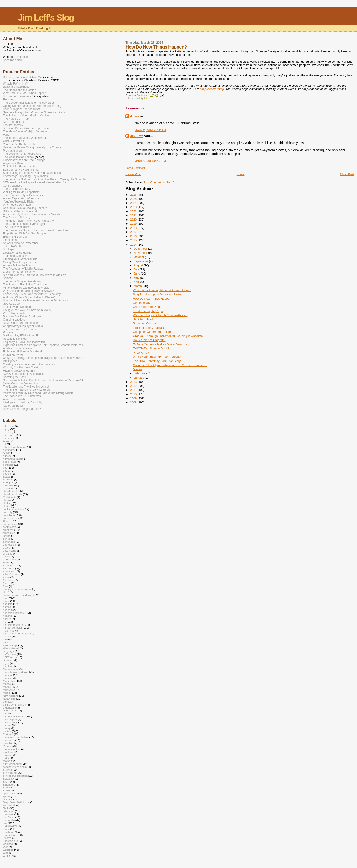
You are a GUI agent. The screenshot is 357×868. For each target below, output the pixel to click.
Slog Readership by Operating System (158, 294)
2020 (134, 220)
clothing (8, 503)
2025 (134, 199)
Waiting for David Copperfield (21, 192)
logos (6, 663)
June (137, 273)
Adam (135, 116)
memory (8, 678)
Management (11, 669)
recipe (7, 761)
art (5, 444)
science (8, 770)
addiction (8, 426)
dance (7, 539)
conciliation (10, 515)
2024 (134, 203)
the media (9, 820)
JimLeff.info (23, 57)
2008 (134, 402)
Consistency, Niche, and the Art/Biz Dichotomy (32, 294)
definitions (9, 542)
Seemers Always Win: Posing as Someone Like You (35, 112)
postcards (9, 740)
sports (7, 796)
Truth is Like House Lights (19, 167)
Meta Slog (9, 681)
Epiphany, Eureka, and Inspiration (24, 342)
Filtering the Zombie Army (19, 371)
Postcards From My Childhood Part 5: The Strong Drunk (38, 393)
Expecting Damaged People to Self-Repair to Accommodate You (43, 345)
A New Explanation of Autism (21, 198)
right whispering (12, 764)
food (6, 598)
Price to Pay (141, 353)
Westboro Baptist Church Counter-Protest (160, 315)
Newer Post (133, 174)
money (7, 687)
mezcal (7, 684)
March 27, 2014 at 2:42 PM (150, 130)
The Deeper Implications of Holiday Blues (29, 103)
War (5, 847)
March (138, 286)
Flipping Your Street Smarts (20, 259)
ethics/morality (11, 574)
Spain (6, 790)
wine (6, 853)
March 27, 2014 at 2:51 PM (150, 161)
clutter (7, 506)
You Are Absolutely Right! (19, 202)
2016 (134, 236)
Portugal (8, 734)
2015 (134, 240)
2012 (134, 386)
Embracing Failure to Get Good (22, 352)
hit (146, 98)
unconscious (10, 841)
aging (6, 429)
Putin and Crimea (144, 323)
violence (8, 844)
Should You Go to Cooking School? (25, 208)
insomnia (8, 630)
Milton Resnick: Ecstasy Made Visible (26, 288)
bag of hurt (9, 462)
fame (6, 583)
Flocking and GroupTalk (149, 328)
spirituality (9, 793)
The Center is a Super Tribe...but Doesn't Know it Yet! (36, 230)
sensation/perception (15, 776)
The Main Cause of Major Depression (26, 131)
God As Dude (11, 304)
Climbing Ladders (14, 320)
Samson (8, 278)
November (141, 253)
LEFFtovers (10, 657)
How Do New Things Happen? (153, 299)
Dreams (8, 553)
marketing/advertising (16, 672)
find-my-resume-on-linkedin (19, 595)
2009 (134, 398)
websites (8, 850)
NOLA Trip (9, 699)
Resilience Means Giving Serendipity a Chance (32, 147)
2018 (134, 228)
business (8, 485)
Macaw (138, 369)
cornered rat (10, 524)
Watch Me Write (13, 355)
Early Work (9, 559)
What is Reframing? (15, 84)
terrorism (8, 814)
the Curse (9, 817)
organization (10, 707)
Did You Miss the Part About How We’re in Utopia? (34, 275)
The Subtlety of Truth (16, 227)
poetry (7, 728)
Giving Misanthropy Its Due (20, 262)
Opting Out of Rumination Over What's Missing (32, 106)
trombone (9, 832)
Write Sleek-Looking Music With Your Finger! (162, 290)
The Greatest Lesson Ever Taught (24, 224)
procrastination (12, 749)
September (141, 261)
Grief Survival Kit (13, 141)
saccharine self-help (15, 767)
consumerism (11, 518)
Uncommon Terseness (17, 96)
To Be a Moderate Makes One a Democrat (161, 344)
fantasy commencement (17, 589)
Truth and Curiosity (15, 256)
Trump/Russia (11, 835)
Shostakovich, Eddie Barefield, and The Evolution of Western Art (43, 380)
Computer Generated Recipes (153, 332)
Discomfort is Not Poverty (19, 272)
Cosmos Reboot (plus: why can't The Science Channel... (170, 365)
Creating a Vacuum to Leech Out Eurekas (29, 364)
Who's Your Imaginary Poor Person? (157, 357)
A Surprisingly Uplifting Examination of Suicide (32, 214)
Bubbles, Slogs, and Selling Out (23, 77)
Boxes (7, 476)
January (139, 378)
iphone (7, 636)
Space (7, 787)
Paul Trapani (10, 710)
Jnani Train (10, 240)
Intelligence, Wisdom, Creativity (23, 403)
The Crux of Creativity (17, 189)
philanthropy (10, 722)
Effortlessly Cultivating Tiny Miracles (25, 176)
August (139, 265)
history (7, 619)
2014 (134, 245)
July (137, 269)
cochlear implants (13, 509)
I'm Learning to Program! (149, 340)
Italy (5, 642)
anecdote (8, 435)
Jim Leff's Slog (46, 17)
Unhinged (9, 249)
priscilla (7, 743)
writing (7, 856)
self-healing (10, 773)
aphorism (8, 438)
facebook (8, 580)
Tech (6, 808)
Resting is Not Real (15, 339)
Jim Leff (136, 136)
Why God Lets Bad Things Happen (25, 93)
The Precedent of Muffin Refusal (23, 269)
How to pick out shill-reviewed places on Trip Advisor (36, 300)
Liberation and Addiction (18, 253)
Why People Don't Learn (18, 205)
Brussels (8, 479)
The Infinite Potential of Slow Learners (27, 390)
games (7, 607)
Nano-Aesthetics (13, 406)
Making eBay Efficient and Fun (22, 336)
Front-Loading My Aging (149, 311)
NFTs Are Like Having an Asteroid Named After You (35, 182)
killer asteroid (11, 648)
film (5, 592)
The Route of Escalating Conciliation (26, 285)
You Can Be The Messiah (19, 144)
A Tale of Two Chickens (17, 348)
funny (6, 601)
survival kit (9, 805)
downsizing (10, 551)
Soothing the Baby (14, 377)
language (8, 651)
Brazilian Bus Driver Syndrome (22, 316)
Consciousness (13, 186)
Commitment (141, 303)
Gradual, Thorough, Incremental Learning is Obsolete (168, 336)
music (6, 693)
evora (6, 577)
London (7, 666)
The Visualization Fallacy (18, 157)
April (137, 282)
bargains (8, 465)
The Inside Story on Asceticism (22, 281)
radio (6, 758)
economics (9, 565)
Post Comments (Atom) (159, 182)
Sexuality (8, 779)
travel (6, 829)
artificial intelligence (15, 447)
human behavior (13, 628)
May (137, 278)
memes (7, 675)
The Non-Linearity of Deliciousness (25, 195)
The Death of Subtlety (17, 218)
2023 (134, 207)
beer (6, 468)
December (141, 249)
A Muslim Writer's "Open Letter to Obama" (29, 297)
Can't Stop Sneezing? (147, 307)
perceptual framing (14, 716)
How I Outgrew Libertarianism (22, 109)
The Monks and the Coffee (19, 90)
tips (5, 823)
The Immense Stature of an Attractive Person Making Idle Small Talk (45, 179)
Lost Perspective (13, 125)
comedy (8, 512)
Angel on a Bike (13, 163)
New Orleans (11, 696)
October (139, 257)
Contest (8, 521)
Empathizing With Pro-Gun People (24, 234)
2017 (134, 232)
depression (9, 545)
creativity (138, 98)
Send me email (12, 60)
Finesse (8, 100)
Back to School (143, 319)
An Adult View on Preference (21, 243)
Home (241, 174)
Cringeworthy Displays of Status (23, 326)
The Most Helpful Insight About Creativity (28, 221)
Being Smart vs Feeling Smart (22, 170)
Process (8, 332)
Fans (6, 135)
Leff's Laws (10, 654)
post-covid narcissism (16, 737)
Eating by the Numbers (17, 307)
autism (7, 456)
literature (8, 660)
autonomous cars (13, 459)
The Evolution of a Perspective (22, 154)
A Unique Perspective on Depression (26, 128)
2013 (134, 382)
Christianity (10, 497)
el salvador (9, 571)
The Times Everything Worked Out (24, 138)
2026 (134, 195)
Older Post (347, 174)
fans (5, 586)
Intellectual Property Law (18, 633)
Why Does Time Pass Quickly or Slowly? (28, 291)
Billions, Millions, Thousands (21, 211)
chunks (7, 500)
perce (6, 713)
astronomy (9, 450)
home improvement (14, 625)
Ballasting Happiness (16, 87)
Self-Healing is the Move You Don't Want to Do (32, 173)
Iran (5, 639)
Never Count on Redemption (21, 323)
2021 (134, 215)
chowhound (10, 491)
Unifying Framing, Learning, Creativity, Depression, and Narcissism (45, 358)
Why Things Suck (14, 313)
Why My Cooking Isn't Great (20, 367)
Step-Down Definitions (16, 802)
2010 (134, 394)
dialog (6, 548)
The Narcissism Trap (16, 119)
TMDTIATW (10, 826)
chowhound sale (13, 494)
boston (7, 474)
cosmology (9, 527)
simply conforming (212, 89)
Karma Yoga (10, 645)
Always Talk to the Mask (18, 265)
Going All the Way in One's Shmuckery (27, 310)
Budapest (9, 482)
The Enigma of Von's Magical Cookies (27, 116)
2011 (134, 390)
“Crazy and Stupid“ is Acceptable (23, 374)
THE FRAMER (12, 246)
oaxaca (7, 702)
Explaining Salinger (15, 237)
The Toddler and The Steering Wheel (26, 387)
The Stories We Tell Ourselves (22, 396)
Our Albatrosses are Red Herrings (24, 160)
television (9, 811)
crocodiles (9, 533)
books (6, 471)
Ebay (6, 562)
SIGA (6, 782)
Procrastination (12, 151)
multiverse (9, 690)
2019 (134, 224)
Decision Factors (13, 122)
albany (7, 432)
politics (7, 731)
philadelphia (10, 719)
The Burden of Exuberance (20, 329)
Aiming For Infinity (14, 399)
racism (7, 755)
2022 (134, 211)
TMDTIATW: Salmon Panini (151, 348)
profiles (7, 752)
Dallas (7, 536)
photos (7, 725)
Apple (6, 441)
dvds (6, 556)
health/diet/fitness (13, 613)
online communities (14, 705)
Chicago (8, 488)
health (7, 610)
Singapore (9, 785)
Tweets (7, 838)
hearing (7, 616)
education (9, 568)
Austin (7, 453)
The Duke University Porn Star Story (157, 361)
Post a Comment (135, 168)
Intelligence (10, 361)
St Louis (8, 799)
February (140, 373)
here (244, 51)
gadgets (8, 604)
